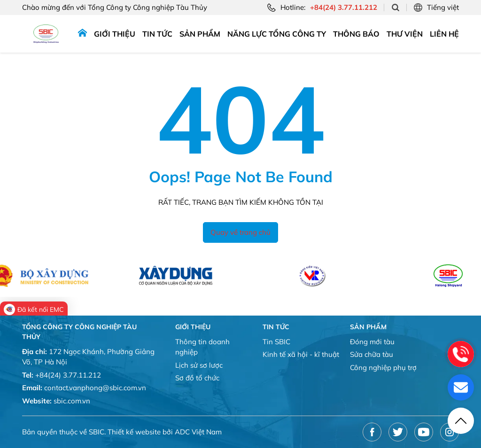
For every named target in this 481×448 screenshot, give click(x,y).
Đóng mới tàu (372, 342)
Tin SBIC (276, 342)
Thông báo (356, 34)
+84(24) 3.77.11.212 (68, 375)
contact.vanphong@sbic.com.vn (95, 388)
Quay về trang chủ (240, 232)
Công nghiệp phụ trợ (383, 367)
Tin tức (157, 34)
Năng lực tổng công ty (277, 34)
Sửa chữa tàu (372, 354)
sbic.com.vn (72, 401)
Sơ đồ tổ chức (197, 378)
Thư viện (405, 34)
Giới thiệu (115, 34)
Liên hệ (444, 34)
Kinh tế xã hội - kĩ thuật (301, 354)
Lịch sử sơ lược (199, 365)
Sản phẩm (200, 34)
